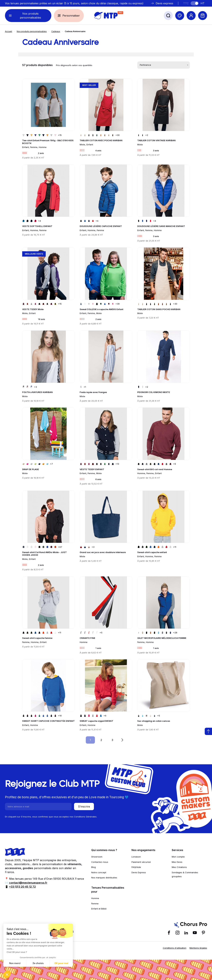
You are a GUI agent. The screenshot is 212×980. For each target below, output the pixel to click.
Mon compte (178, 857)
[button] (7, 974)
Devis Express (139, 872)
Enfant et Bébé (99, 909)
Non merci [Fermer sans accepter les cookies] (15, 963)
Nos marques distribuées (104, 878)
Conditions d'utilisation (175, 948)
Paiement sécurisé (141, 862)
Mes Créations (179, 867)
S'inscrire (84, 807)
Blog (93, 867)
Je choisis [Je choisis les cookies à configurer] (38, 963)
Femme (95, 904)
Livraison (136, 857)
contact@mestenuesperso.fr (28, 883)
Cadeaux (56, 31)
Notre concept (99, 872)
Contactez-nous (100, 862)
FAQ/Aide (136, 867)
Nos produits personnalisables (32, 31)
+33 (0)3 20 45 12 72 (22, 887)
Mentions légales (198, 948)
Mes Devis (177, 862)
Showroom (97, 857)
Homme (95, 898)
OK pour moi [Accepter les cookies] (61, 963)
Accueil (9, 31)
